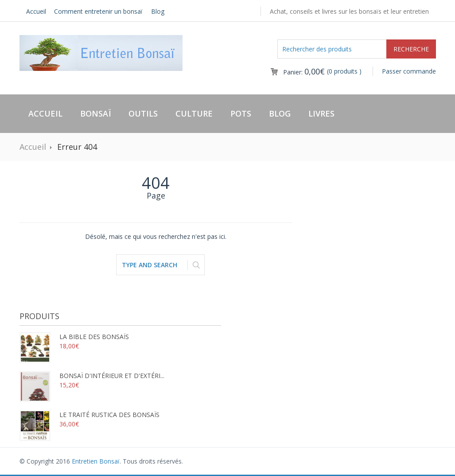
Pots (241, 113)
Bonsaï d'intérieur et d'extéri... (92, 376)
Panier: (304, 72)
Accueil (36, 11)
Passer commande (409, 71)
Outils (143, 113)
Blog (158, 11)
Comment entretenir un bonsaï (98, 11)
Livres (321, 113)
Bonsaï (95, 113)
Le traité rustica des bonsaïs (89, 415)
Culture (194, 113)
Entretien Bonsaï (96, 461)
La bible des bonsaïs (74, 337)
